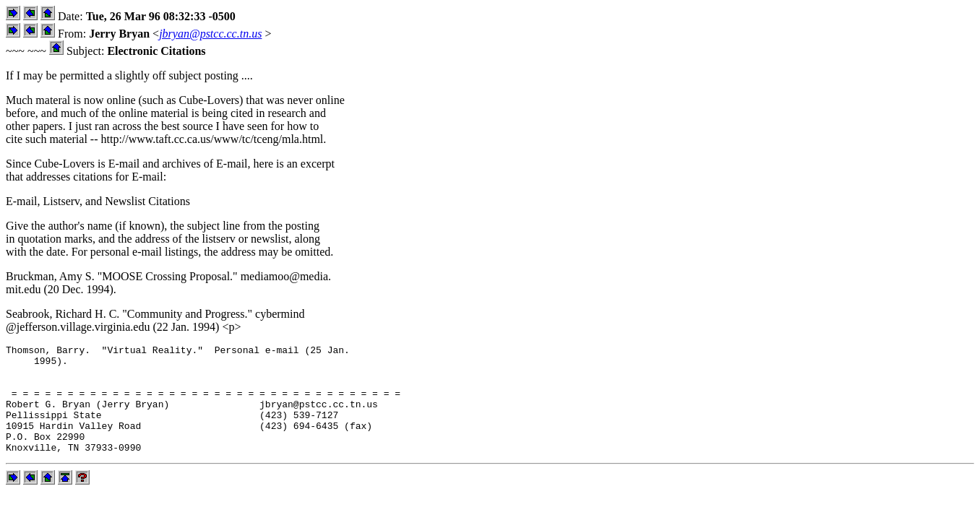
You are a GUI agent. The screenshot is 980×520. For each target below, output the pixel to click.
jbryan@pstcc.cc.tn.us (210, 34)
